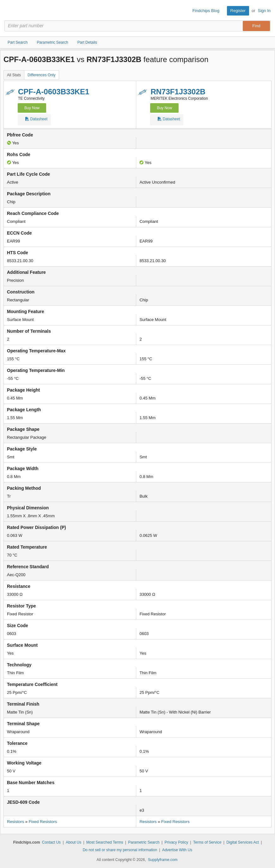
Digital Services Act (243, 842)
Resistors (15, 822)
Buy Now (32, 108)
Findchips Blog (206, 11)
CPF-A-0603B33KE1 (54, 92)
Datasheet (36, 120)
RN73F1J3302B (178, 92)
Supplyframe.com (163, 860)
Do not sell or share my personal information (120, 850)
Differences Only (41, 75)
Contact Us (51, 842)
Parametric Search (144, 842)
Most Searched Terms (105, 842)
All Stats (14, 75)
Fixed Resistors (43, 822)
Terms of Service (207, 842)
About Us (73, 842)
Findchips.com (10, 11)
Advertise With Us (177, 850)
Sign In (264, 11)
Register (238, 11)
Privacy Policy (177, 842)
